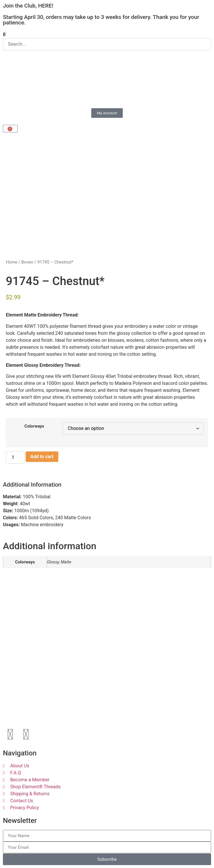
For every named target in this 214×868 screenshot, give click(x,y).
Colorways (34, 426)
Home (12, 262)
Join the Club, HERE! (28, 6)
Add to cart (42, 457)
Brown (27, 262)
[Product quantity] (15, 458)
